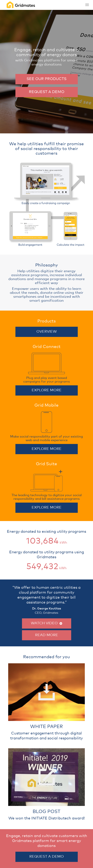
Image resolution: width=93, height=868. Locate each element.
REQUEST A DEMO (47, 92)
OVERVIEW (47, 332)
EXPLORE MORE (47, 390)
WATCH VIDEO (46, 623)
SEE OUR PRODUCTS (46, 79)
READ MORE (47, 635)
